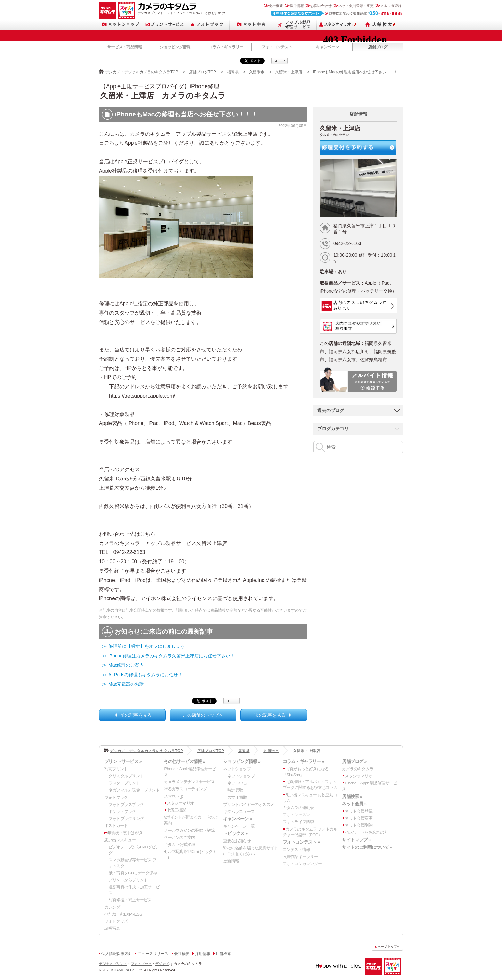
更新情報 (231, 861)
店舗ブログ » (354, 761)
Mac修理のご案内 (126, 665)
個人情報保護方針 (117, 954)
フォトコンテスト (277, 47)
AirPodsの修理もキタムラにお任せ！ (146, 675)
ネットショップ (121, 24)
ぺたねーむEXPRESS (123, 914)
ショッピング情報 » (242, 761)
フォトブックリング (126, 819)
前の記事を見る (136, 715)
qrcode (280, 61)
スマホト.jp (174, 796)
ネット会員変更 (359, 818)
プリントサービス (164, 24)
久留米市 (257, 72)
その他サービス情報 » (185, 761)
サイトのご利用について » (367, 847)
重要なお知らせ (237, 841)
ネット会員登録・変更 (356, 6)
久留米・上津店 (289, 72)
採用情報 (297, 6)
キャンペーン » (237, 819)
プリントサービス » (123, 761)
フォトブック (208, 24)
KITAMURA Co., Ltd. (127, 970)
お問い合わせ (321, 6)
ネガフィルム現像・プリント (134, 790)
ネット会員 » (354, 804)
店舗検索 (381, 24)
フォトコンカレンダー (302, 864)
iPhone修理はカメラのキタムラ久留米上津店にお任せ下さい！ (172, 656)
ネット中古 (251, 24)
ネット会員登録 (359, 811)
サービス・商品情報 (125, 47)
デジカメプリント (113, 964)
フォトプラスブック (126, 804)
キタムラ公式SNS (180, 844)
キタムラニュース (239, 811)
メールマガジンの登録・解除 (189, 830)
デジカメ (162, 964)
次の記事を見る (270, 715)
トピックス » (235, 833)
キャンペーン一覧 (239, 826)
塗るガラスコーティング (185, 789)
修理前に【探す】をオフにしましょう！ (149, 646)
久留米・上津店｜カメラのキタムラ (163, 96)
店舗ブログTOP (202, 72)
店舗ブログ (378, 47)
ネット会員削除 (359, 825)
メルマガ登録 (391, 6)
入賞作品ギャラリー (300, 857)
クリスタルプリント (126, 776)
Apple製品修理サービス (295, 24)
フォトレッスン (296, 815)
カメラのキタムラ (108, 10)
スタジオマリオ (127, 10)
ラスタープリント (124, 783)
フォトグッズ (116, 921)
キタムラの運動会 (298, 808)
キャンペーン (328, 47)
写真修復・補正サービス (130, 900)
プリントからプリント (128, 880)
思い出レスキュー (120, 840)
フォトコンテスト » (301, 842)
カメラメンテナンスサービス (189, 782)
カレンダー (114, 907)
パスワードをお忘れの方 (366, 832)
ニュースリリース (153, 954)
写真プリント (116, 769)
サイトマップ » (356, 840)
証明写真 (112, 928)
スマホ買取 (237, 797)
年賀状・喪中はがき (125, 833)
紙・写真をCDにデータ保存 (133, 873)
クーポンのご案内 (180, 837)
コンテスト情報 (296, 850)
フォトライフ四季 (298, 822)
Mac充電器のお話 (126, 684)
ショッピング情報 (175, 47)
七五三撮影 (177, 810)
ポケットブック (122, 811)
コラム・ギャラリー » (303, 761)
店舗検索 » (352, 796)
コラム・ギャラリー (226, 47)
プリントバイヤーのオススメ (249, 804)
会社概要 (276, 6)
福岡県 (233, 72)
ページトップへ (389, 947)
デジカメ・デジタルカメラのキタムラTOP (142, 72)
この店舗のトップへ (203, 715)
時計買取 (235, 790)
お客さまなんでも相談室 (337, 13)
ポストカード (116, 826)
